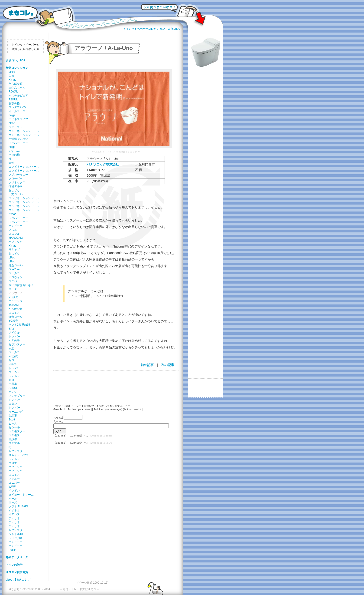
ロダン (13, 404)
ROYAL (13, 92)
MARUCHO (16, 238)
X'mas (12, 80)
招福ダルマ (16, 186)
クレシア (14, 392)
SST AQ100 (16, 538)
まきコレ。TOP (16, 60)
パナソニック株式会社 (103, 164)
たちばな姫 (16, 84)
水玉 (11, 348)
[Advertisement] (114, 383)
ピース (13, 423)
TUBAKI (14, 305)
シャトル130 (16, 534)
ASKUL (13, 99)
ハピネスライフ (18, 119)
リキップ (14, 250)
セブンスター (17, 344)
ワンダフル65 (17, 107)
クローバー (16, 178)
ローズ (13, 289)
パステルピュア (18, 96)
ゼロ (11, 329)
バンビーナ (16, 226)
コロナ (13, 463)
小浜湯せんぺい (18, 139)
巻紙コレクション (17, 68)
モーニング (16, 412)
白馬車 (13, 384)
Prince (13, 364)
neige (12, 115)
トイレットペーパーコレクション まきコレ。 (152, 29)
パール (13, 499)
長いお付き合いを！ (21, 285)
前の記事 (147, 365)
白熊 (11, 76)
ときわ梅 (14, 155)
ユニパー (14, 281)
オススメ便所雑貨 (17, 572)
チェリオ (14, 518)
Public (12, 550)
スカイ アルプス (19, 455)
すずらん (14, 151)
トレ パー (15, 337)
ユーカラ (14, 273)
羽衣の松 (14, 103)
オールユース (17, 111)
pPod (12, 72)
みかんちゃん (17, 88)
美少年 (13, 439)
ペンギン (14, 491)
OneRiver (15, 269)
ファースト (16, 127)
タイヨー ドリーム (21, 495)
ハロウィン (16, 277)
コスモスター (17, 431)
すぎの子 (14, 340)
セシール (14, 427)
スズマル (14, 234)
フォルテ (14, 376)
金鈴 (11, 163)
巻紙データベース (17, 557)
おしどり (14, 190)
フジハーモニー (18, 143)
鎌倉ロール (16, 265)
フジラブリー (17, 396)
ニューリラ (16, 301)
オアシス (14, 514)
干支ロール (16, 194)
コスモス (14, 313)
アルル (13, 230)
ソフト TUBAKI (18, 506)
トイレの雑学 (14, 565)
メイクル (14, 333)
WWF (12, 487)
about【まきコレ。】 (19, 580)
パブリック (16, 242)
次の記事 (168, 365)
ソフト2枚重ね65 (19, 325)
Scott (12, 420)
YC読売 (13, 297)
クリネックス (17, 182)
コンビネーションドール (24, 131)
